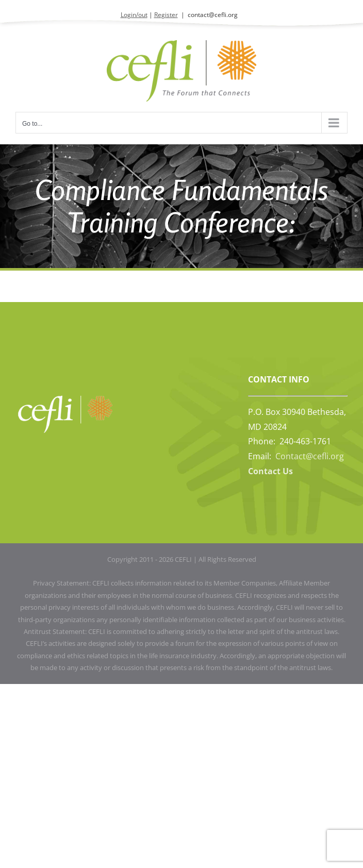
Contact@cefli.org (310, 456)
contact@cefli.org (213, 15)
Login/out (134, 15)
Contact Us (270, 471)
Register (166, 15)
